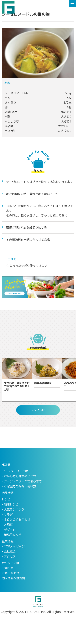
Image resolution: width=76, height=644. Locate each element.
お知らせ (8, 568)
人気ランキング (14, 509)
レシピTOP (38, 410)
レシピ (6, 499)
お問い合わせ (11, 573)
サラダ (8, 515)
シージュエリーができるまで (23, 481)
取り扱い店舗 (11, 563)
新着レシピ (11, 504)
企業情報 (8, 541)
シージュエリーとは (15, 471)
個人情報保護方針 (13, 578)
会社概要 (10, 551)
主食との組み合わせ (17, 520)
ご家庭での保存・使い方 (20, 486)
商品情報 (8, 493)
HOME (6, 465)
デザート (10, 530)
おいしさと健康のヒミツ (20, 476)
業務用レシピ (13, 535)
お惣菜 (8, 525)
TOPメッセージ (14, 546)
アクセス (10, 556)
